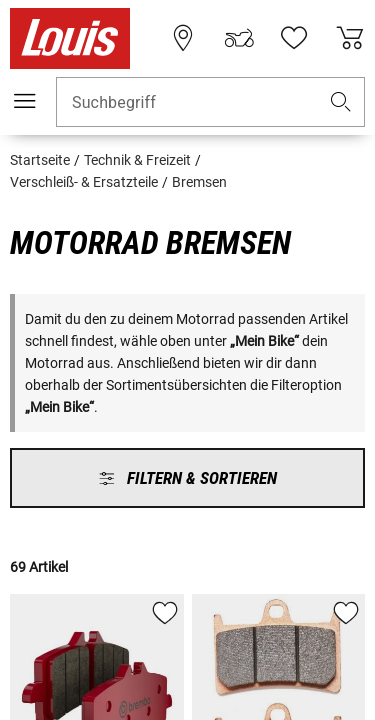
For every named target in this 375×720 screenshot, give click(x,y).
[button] (341, 102)
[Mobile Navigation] (25, 101)
